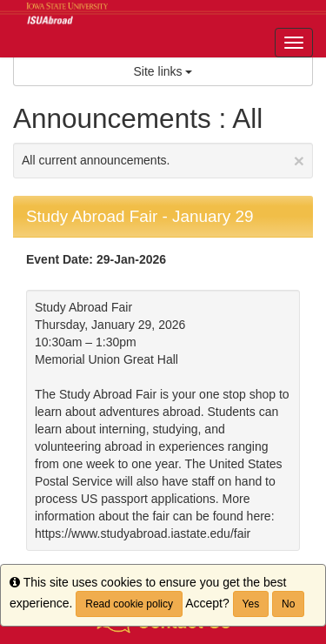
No (288, 604)
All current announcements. (163, 161)
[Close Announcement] (299, 161)
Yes (251, 604)
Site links (163, 71)
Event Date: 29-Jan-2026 (96, 259)
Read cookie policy (129, 604)
